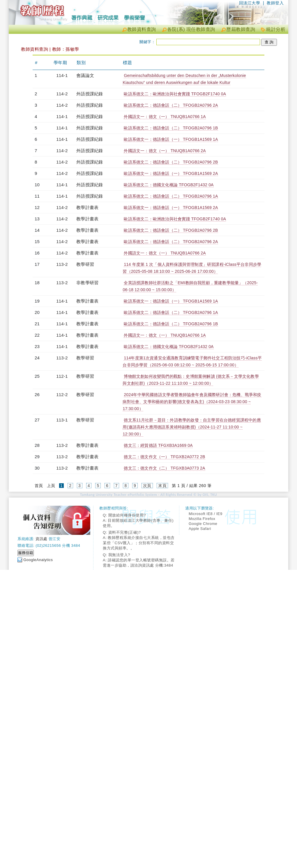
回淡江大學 (250, 3)
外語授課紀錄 (90, 94)
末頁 (162, 486)
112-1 (62, 376)
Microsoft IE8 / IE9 (206, 514)
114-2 (62, 94)
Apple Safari (200, 529)
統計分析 (276, 29)
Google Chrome (203, 524)
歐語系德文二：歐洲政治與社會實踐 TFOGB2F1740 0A (175, 94)
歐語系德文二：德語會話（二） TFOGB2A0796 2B (171, 162)
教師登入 (275, 3)
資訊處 (41, 539)
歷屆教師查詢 (241, 29)
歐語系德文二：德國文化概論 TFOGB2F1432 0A (169, 185)
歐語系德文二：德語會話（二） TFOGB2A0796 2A (171, 105)
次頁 (147, 486)
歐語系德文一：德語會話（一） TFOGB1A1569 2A (171, 173)
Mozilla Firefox (202, 519)
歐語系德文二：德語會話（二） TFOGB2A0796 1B (171, 128)
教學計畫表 (87, 207)
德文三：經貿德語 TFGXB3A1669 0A (158, 445)
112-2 (62, 395)
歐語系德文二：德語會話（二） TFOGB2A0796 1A (171, 196)
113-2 (62, 264)
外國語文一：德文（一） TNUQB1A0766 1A (165, 117)
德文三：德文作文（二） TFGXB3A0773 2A (164, 468)
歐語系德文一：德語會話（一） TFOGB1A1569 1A (171, 139)
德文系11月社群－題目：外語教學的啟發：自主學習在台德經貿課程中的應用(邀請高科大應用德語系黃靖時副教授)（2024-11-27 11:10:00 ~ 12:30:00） (192, 427)
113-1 (62, 420)
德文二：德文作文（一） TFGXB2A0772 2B (164, 457)
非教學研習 (87, 283)
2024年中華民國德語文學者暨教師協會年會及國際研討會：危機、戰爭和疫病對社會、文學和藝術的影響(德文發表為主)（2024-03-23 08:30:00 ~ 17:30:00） (192, 402)
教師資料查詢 (142, 29)
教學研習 (85, 264)
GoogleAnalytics (38, 560)
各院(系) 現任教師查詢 (191, 29)
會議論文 (85, 75)
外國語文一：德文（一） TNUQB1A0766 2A (165, 151)
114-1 (62, 75)
